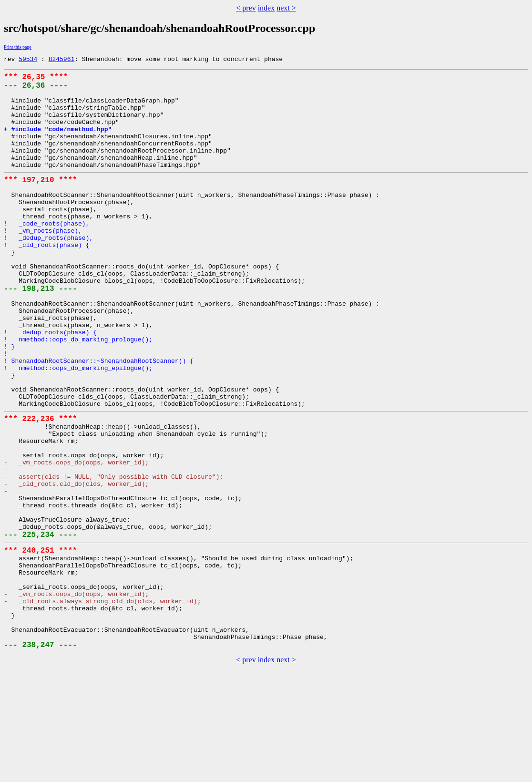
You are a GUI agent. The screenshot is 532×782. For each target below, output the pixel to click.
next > (286, 8)
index (266, 8)
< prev (246, 8)
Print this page (18, 47)
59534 (28, 60)
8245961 (62, 60)
